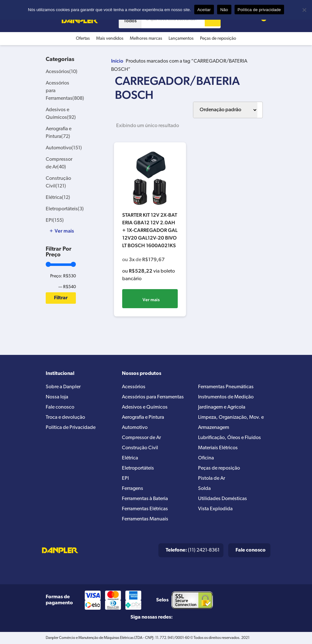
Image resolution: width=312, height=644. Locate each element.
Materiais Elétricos (218, 448)
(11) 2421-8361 (193, 550)
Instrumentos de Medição (226, 397)
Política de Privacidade (71, 428)
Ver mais (151, 300)
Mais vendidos (110, 39)
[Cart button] (260, 20)
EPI (55, 220)
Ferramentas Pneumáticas (226, 387)
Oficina (206, 458)
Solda (204, 489)
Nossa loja (57, 397)
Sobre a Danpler (63, 387)
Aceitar (204, 10)
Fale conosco (60, 407)
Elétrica (58, 198)
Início (117, 61)
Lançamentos (181, 39)
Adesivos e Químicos (145, 407)
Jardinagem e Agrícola (222, 407)
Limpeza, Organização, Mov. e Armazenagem (231, 423)
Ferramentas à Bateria (145, 499)
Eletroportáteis (65, 209)
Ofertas (83, 39)
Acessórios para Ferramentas (153, 397)
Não (224, 10)
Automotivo (64, 148)
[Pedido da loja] (225, 110)
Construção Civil (140, 448)
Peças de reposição (218, 39)
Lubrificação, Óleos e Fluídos (229, 438)
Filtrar (61, 298)
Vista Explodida (215, 509)
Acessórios (62, 72)
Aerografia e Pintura (143, 417)
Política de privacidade (259, 10)
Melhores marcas (146, 39)
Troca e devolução (65, 417)
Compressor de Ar (141, 438)
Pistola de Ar (212, 478)
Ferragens (133, 489)
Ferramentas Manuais (145, 519)
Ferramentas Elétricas (145, 509)
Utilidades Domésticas (222, 499)
